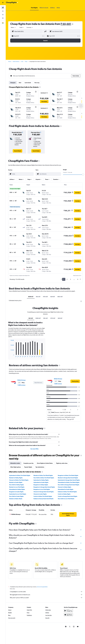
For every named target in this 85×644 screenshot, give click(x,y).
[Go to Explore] (3, 18)
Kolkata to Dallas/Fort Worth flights (67, 492)
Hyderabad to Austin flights (41, 482)
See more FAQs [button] (34, 449)
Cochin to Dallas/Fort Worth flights (43, 496)
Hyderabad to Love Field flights (18, 494)
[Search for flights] (3, 8)
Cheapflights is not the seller (46, 592)
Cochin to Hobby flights (64, 494)
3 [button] (70, 279)
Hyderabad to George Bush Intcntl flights (69, 480)
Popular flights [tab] (28, 467)
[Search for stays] (3, 11)
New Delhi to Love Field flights (66, 499)
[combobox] (30, 27)
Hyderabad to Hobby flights (41, 480)
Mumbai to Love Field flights (17, 487)
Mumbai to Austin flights (16, 482)
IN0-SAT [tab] (31, 318)
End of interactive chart (10, 356)
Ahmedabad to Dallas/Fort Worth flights (69, 482)
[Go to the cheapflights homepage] (12, 3)
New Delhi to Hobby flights (16, 485)
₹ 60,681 (66, 24)
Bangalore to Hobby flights (41, 485)
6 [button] (78, 279)
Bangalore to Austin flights (16, 492)
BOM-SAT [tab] (31, 297)
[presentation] (73, 24)
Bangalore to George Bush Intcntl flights (44, 487)
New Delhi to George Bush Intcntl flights (69, 485)
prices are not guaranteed (42, 587)
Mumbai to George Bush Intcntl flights (68, 478)
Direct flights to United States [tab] (45, 463)
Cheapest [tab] (13, 83)
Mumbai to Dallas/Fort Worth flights (43, 475)
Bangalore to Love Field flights (42, 489)
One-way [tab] (37, 83)
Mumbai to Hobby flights (16, 478)
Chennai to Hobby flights (64, 487)
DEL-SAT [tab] (38, 297)
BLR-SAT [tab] (53, 297)
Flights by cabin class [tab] (62, 463)
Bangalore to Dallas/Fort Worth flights (68, 475)
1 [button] (64, 279)
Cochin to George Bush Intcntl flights (68, 496)
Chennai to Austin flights (40, 494)
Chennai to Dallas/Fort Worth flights (19, 480)
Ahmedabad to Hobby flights (17, 489)
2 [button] (67, 279)
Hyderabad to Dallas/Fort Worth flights (20, 475)
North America (16, 62)
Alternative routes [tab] (15, 463)
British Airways (22, 380)
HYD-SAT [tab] (45, 297)
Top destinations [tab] (40, 467)
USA (22, 62)
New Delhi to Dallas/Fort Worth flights (44, 478)
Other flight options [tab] (16, 467)
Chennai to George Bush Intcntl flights (44, 492)
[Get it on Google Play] (68, 611)
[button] (3, 3)
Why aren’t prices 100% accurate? (46, 598)
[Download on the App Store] (68, 615)
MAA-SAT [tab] (60, 297)
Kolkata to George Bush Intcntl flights (43, 499)
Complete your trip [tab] (28, 463)
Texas (26, 62)
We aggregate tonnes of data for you (46, 595)
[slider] (83, 175)
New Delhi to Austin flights (16, 496)
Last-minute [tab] (28, 83)
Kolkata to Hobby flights (16, 499)
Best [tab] (20, 83)
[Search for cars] (3, 15)
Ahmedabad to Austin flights (66, 489)
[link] (17, 151)
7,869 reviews (21, 385)
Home (10, 62)
